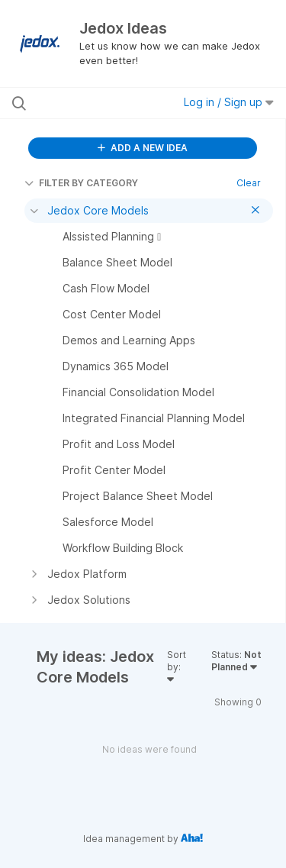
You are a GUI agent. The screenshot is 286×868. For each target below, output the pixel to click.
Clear (249, 183)
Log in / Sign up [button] (229, 102)
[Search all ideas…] (91, 103)
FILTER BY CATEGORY (81, 183)
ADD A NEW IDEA (143, 148)
